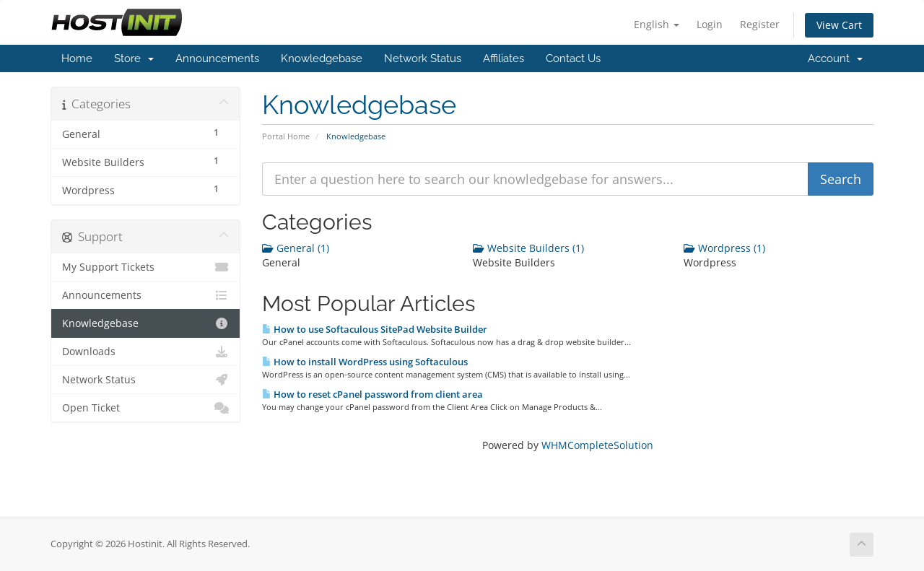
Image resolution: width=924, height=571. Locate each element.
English (657, 24)
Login (710, 24)
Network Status (423, 58)
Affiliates (504, 58)
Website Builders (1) (528, 248)
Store (134, 58)
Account (835, 58)
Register (760, 24)
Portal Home (286, 136)
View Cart (839, 25)
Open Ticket (145, 408)
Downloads (145, 352)
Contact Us (573, 58)
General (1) (296, 248)
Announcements (217, 58)
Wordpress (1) (724, 248)
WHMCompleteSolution (597, 445)
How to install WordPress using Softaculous (365, 362)
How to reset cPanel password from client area (372, 394)
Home (77, 58)
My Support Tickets (145, 267)
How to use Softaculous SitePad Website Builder (375, 329)
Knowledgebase (322, 58)
